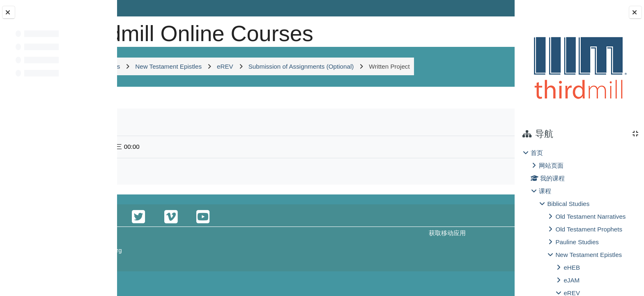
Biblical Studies (568, 204)
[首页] (146, 31)
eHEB (572, 267)
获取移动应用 (404, 277)
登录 (493, 8)
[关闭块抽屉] (635, 12)
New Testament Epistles (589, 255)
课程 (545, 191)
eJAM (572, 280)
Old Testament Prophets (589, 229)
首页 (537, 153)
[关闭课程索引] (9, 12)
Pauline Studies (577, 242)
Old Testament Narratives (590, 216)
